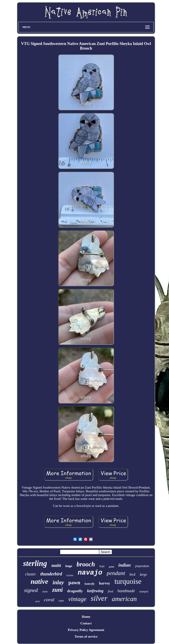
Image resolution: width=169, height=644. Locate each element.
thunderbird (51, 574)
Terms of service (86, 637)
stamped (144, 592)
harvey (105, 583)
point (111, 567)
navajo (90, 573)
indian (125, 565)
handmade (126, 591)
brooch (86, 564)
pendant (116, 573)
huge (69, 566)
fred (110, 591)
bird (132, 574)
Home (86, 617)
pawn (74, 583)
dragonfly (75, 591)
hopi (102, 566)
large (143, 574)
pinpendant (142, 566)
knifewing (95, 591)
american (124, 599)
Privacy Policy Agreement (86, 630)
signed (31, 590)
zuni (57, 590)
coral (49, 600)
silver (99, 598)
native (39, 581)
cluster (30, 574)
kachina (70, 575)
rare (61, 601)
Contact (86, 623)
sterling (35, 563)
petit (38, 601)
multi (56, 565)
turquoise (128, 581)
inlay (58, 582)
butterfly (90, 584)
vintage (77, 599)
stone (45, 592)
